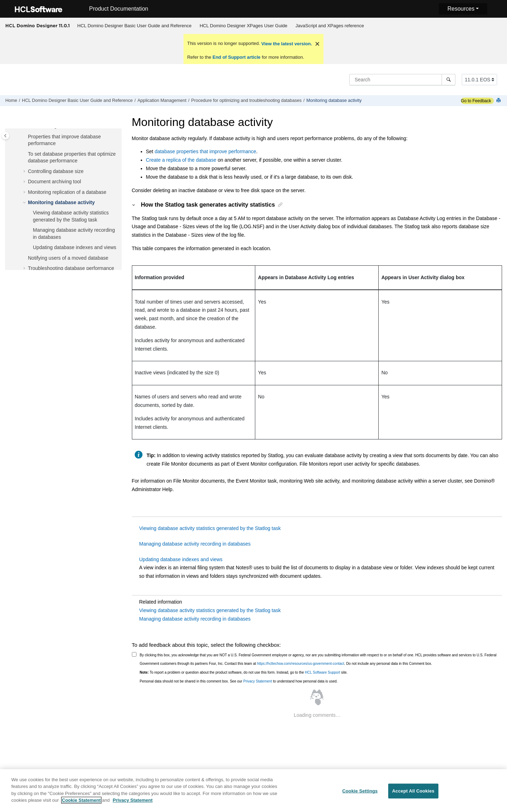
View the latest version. (286, 44)
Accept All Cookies (413, 794)
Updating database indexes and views (75, 247)
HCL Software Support (322, 672)
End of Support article (236, 57)
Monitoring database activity (334, 100)
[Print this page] (499, 101)
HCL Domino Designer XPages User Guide (244, 26)
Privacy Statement (258, 681)
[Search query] (402, 80)
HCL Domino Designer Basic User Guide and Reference (135, 26)
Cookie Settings (360, 794)
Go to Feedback (476, 101)
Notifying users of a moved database (68, 258)
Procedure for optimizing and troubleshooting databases (246, 100)
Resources (461, 9)
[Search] (448, 80)
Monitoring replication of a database (67, 192)
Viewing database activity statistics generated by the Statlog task (210, 528)
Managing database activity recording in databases (195, 544)
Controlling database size (56, 171)
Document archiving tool (54, 182)
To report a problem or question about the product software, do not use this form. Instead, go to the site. (244, 672)
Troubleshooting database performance (71, 268)
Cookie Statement (81, 804)
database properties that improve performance (205, 151)
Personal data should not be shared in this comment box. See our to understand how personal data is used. (239, 681)
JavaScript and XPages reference (330, 26)
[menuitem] (134, 26)
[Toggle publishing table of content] (5, 136)
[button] (25, 137)
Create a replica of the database (181, 160)
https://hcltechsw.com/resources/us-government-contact (301, 664)
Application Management (162, 100)
